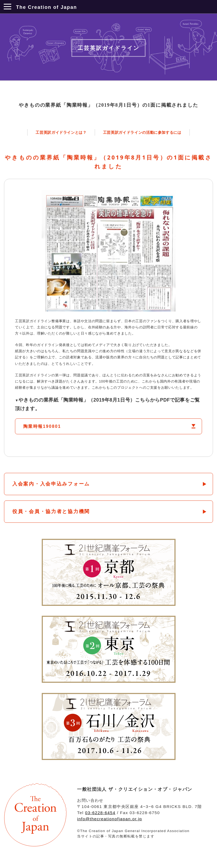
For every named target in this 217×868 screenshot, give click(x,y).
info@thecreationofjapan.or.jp (110, 819)
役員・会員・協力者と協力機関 (51, 511)
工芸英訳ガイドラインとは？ (61, 132)
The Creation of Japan (47, 7)
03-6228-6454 (100, 813)
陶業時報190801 (42, 426)
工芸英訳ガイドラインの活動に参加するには (142, 132)
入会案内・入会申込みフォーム (51, 484)
